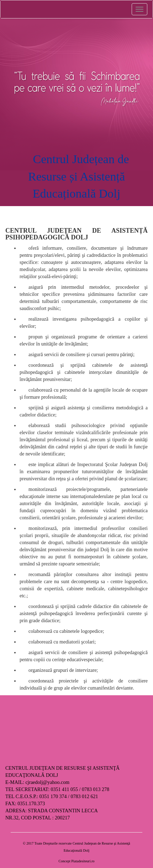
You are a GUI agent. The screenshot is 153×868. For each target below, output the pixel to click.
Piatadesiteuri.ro (83, 861)
